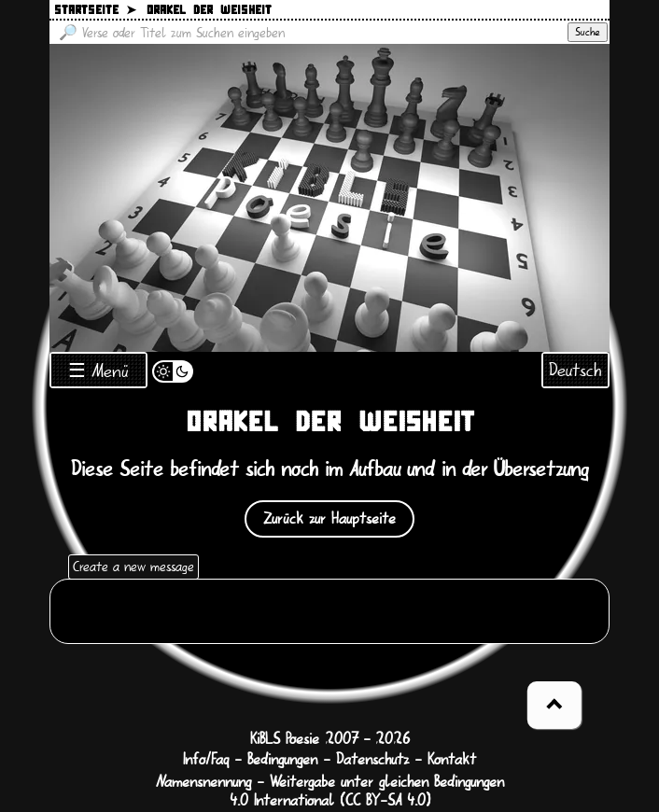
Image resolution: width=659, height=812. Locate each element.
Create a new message (133, 567)
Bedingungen (282, 760)
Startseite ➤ (95, 11)
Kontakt (452, 760)
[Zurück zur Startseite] (329, 198)
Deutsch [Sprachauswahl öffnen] (575, 370)
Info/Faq (206, 760)
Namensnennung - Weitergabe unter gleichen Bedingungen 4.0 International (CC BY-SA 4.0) (330, 791)
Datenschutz (372, 760)
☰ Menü (98, 371)
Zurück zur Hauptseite (329, 519)
